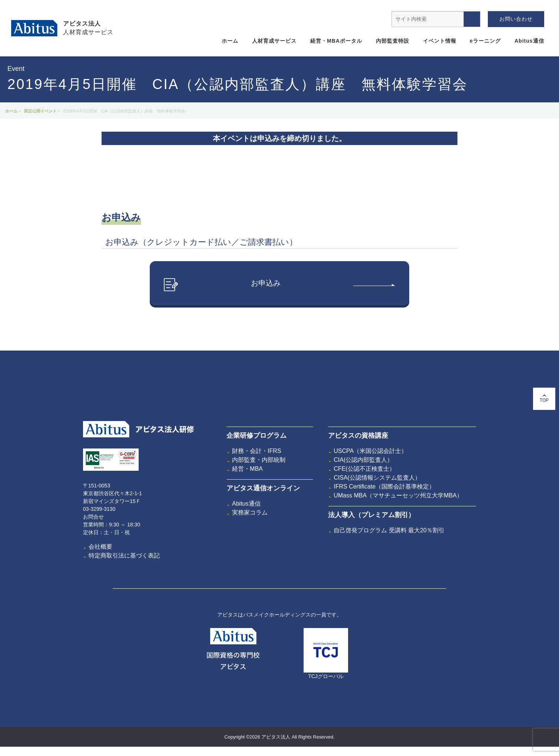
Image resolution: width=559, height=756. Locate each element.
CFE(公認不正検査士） (364, 469)
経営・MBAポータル (336, 41)
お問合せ (93, 517)
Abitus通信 (529, 41)
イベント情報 (440, 41)
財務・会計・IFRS (257, 451)
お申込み (279, 285)
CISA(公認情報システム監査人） (377, 478)
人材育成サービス (274, 41)
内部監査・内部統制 (259, 460)
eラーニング (485, 41)
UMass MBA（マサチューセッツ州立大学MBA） (398, 496)
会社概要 (100, 547)
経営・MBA (247, 469)
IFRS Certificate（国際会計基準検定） (384, 487)
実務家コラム (250, 513)
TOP (544, 399)
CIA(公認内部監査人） (363, 460)
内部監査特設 (393, 41)
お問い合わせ (516, 19)
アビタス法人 (82, 24)
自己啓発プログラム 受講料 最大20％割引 (389, 531)
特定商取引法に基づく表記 (124, 556)
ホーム (230, 41)
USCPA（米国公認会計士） (370, 451)
